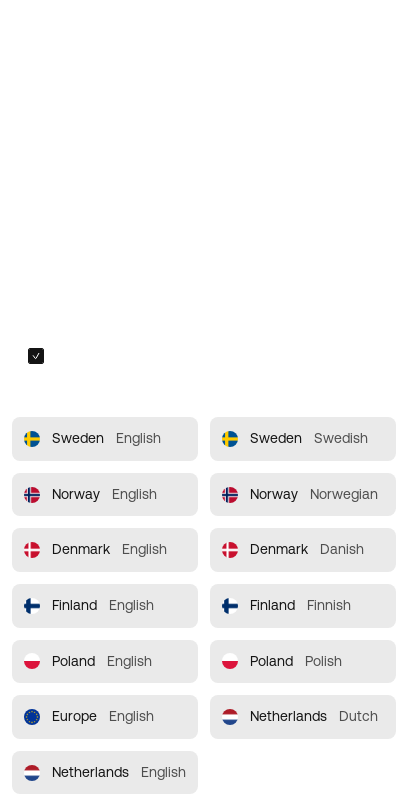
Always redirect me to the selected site (175, 356)
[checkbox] (36, 356)
